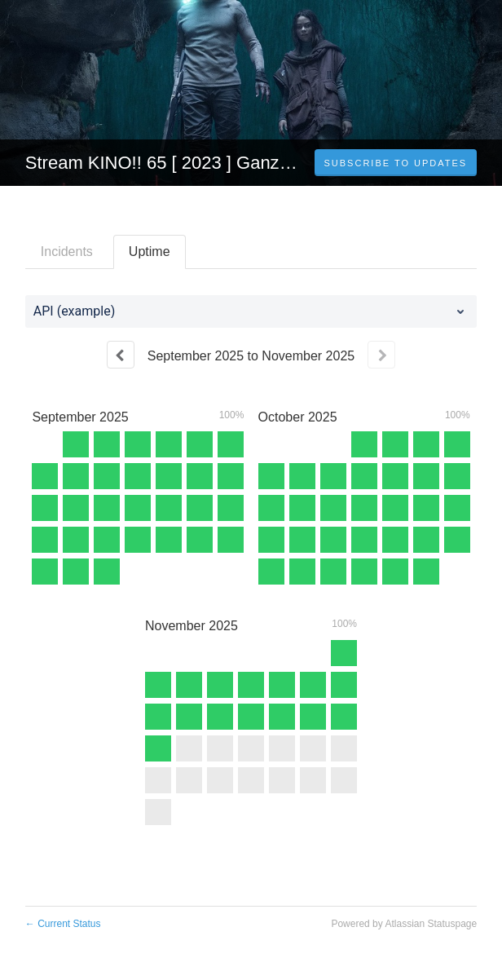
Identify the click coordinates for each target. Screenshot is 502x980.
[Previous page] (121, 355)
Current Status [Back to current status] (63, 924)
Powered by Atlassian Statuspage (404, 924)
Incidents (67, 252)
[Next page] (381, 355)
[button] (396, 163)
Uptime (150, 252)
